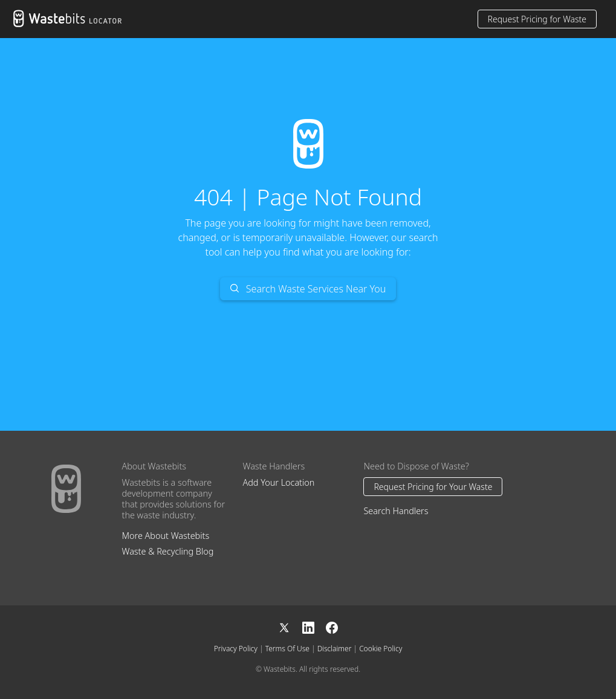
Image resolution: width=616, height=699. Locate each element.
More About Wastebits (165, 536)
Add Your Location (278, 482)
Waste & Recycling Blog (167, 551)
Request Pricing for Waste (537, 19)
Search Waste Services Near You (308, 289)
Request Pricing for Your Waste (433, 487)
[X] (290, 626)
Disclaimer (335, 649)
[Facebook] (332, 626)
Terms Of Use (287, 649)
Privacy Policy (236, 649)
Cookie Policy (381, 649)
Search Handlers (396, 511)
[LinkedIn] (314, 626)
